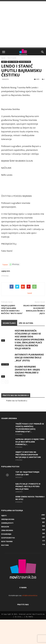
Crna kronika (7, 555)
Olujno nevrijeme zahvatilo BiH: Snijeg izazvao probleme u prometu (27, 396)
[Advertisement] (23, 24)
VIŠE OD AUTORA (26, 347)
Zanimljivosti (7, 547)
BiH (3, 361)
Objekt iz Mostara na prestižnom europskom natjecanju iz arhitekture (28, 479)
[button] (43, 52)
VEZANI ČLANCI (9, 347)
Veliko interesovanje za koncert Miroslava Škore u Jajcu (34, 334)
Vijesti (3, 58)
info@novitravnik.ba (30, 620)
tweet (30, 317)
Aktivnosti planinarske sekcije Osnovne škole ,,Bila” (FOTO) (29, 382)
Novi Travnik (12, 58)
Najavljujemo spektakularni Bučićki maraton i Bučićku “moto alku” (12, 334)
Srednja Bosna (25, 62)
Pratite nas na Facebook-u (16, 420)
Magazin (5, 551)
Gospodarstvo (8, 562)
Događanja (6, 558)
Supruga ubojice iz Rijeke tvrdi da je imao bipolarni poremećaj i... (30, 466)
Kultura (5, 385)
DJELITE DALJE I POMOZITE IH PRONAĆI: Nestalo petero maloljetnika (28, 511)
